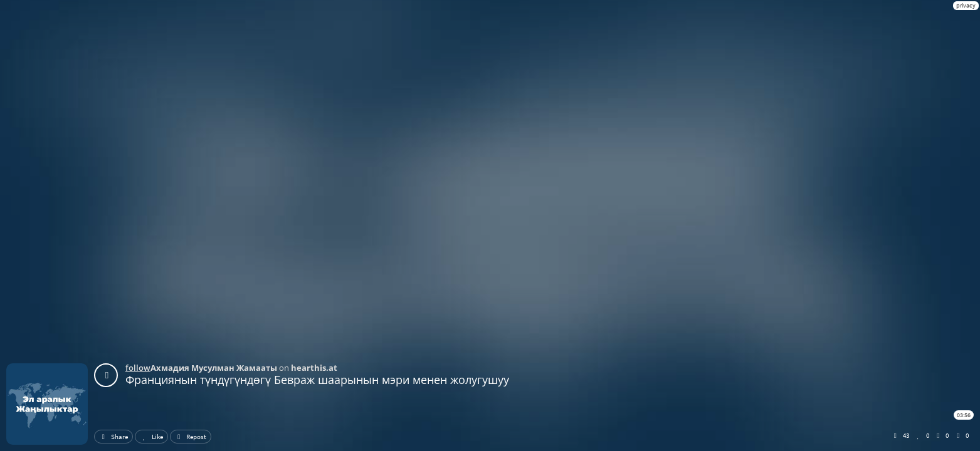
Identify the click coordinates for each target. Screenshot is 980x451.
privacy (966, 5)
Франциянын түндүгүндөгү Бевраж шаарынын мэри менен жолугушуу (317, 380)
